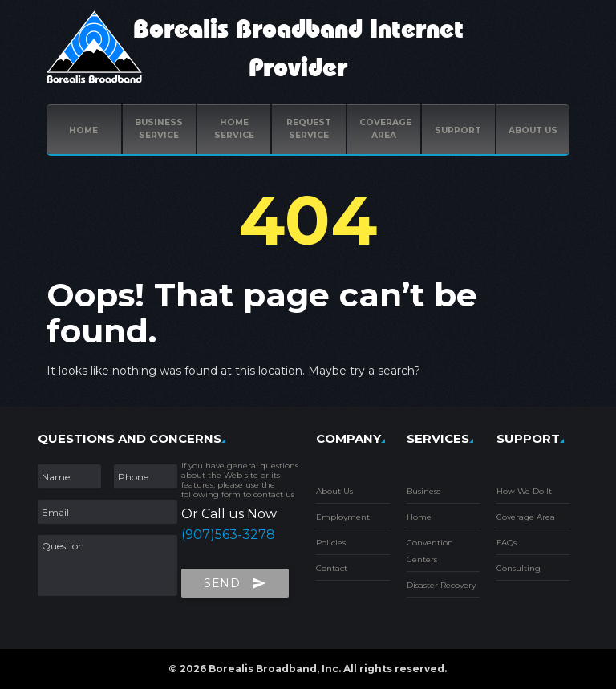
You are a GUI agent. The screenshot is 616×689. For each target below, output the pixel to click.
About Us (334, 491)
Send (235, 580)
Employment (343, 517)
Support (458, 130)
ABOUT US (533, 130)
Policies (331, 543)
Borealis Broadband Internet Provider (298, 49)
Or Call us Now (229, 514)
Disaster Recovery (441, 585)
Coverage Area (526, 517)
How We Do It (524, 491)
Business (423, 491)
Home (83, 130)
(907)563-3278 (228, 535)
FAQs (507, 543)
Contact (332, 568)
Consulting (519, 568)
